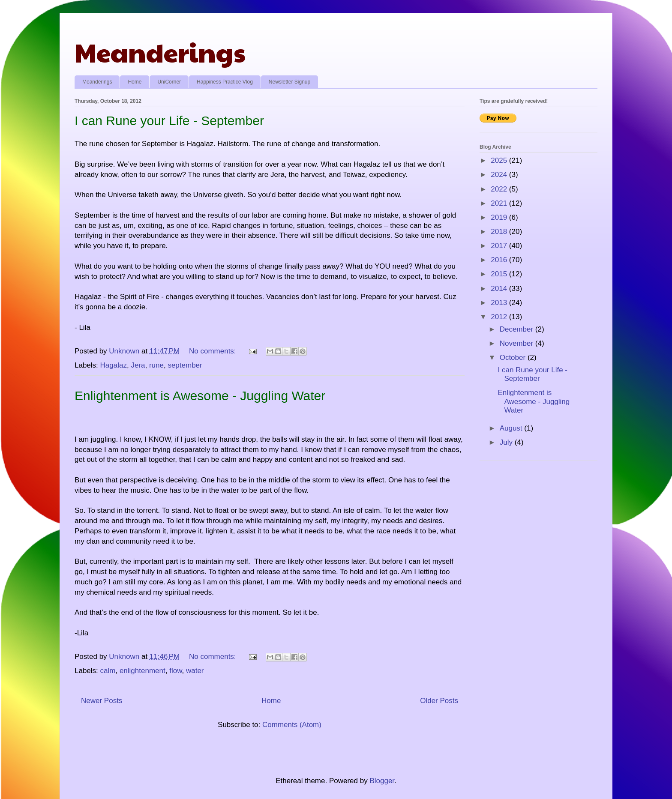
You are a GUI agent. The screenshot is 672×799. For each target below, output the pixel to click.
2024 (500, 175)
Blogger (382, 781)
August (512, 428)
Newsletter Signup (289, 82)
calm (108, 671)
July (507, 442)
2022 (500, 189)
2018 (500, 232)
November (517, 343)
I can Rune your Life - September (169, 121)
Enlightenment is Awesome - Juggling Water (200, 396)
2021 (500, 203)
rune (156, 365)
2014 (500, 289)
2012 (500, 317)
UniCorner (169, 82)
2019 (500, 217)
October (514, 358)
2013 (500, 303)
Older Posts (439, 701)
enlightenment (142, 671)
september (185, 365)
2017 (500, 246)
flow (175, 671)
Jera (138, 365)
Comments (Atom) (292, 725)
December (517, 329)
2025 (500, 160)
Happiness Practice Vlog (225, 82)
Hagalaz (114, 365)
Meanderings (160, 52)
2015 (500, 274)
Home (135, 82)
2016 (500, 260)
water (195, 671)
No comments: (213, 351)
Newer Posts (102, 701)
